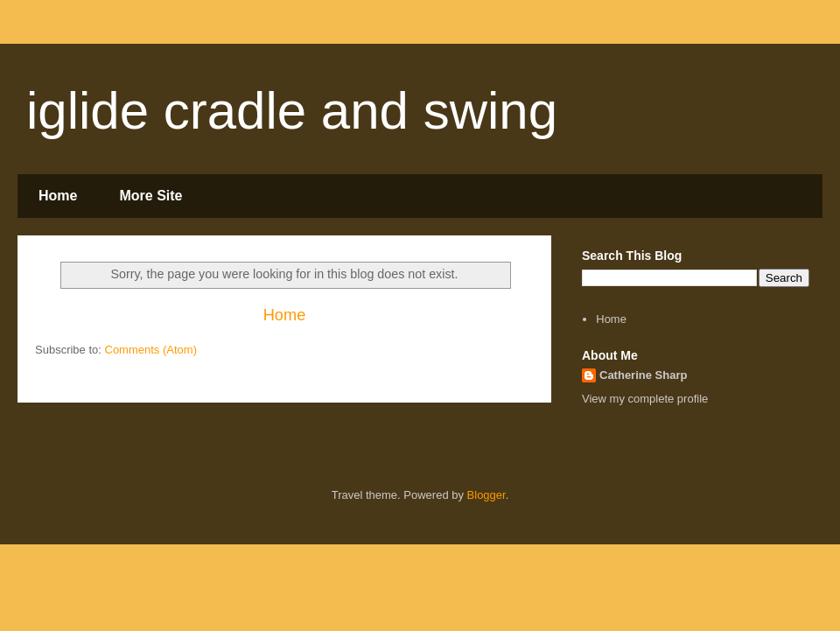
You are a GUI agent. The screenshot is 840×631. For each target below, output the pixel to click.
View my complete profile (645, 399)
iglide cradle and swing (292, 111)
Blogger (486, 495)
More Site (150, 196)
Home (58, 196)
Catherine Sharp (643, 375)
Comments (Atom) (151, 350)
